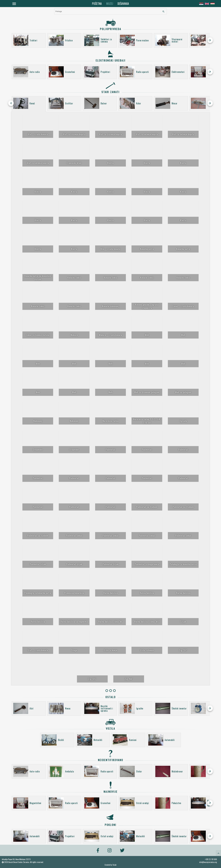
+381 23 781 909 (211, 859)
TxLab (114, 865)
